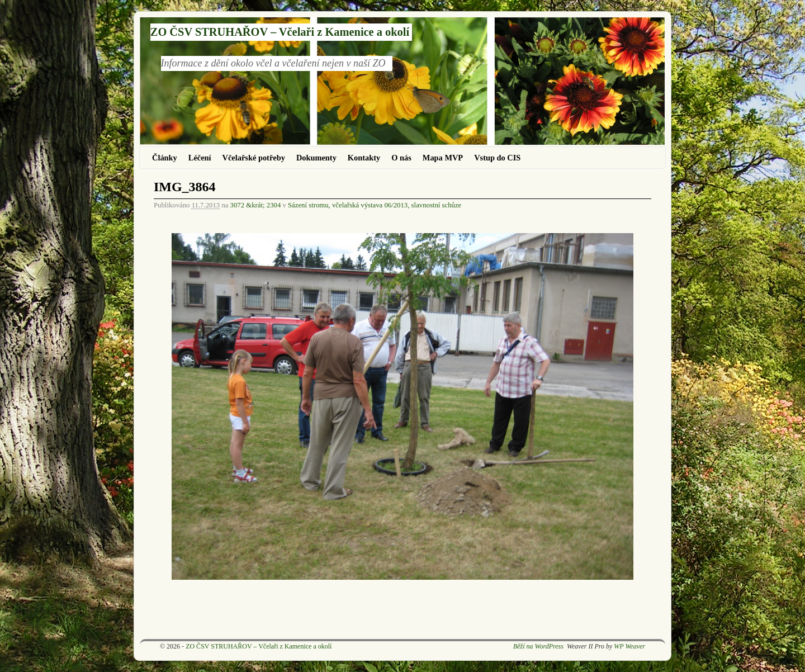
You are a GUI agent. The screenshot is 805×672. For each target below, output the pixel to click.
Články (165, 158)
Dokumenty (316, 158)
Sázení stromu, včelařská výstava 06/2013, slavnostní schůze (375, 205)
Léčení (200, 158)
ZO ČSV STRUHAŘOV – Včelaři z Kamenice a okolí (280, 32)
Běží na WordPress (538, 646)
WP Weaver (629, 646)
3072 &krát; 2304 (256, 205)
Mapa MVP (443, 158)
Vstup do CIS (497, 158)
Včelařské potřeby (254, 158)
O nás (401, 158)
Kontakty (364, 158)
